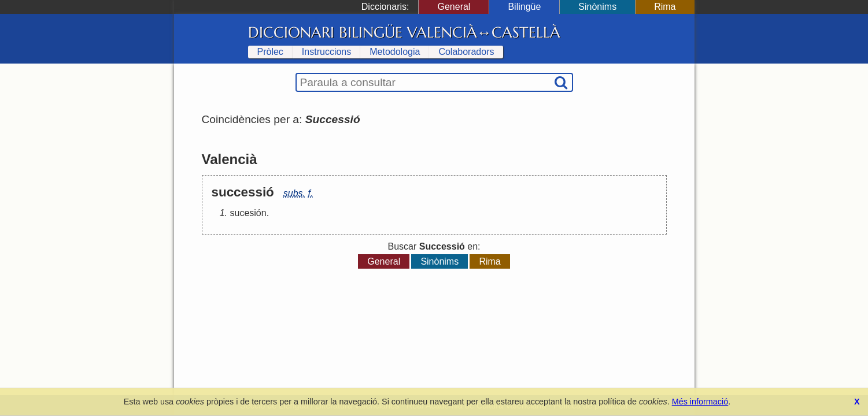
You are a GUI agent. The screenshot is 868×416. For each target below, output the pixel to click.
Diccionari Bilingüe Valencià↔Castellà (405, 32)
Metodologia (395, 52)
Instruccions (326, 52)
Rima (665, 7)
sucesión (248, 213)
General (454, 7)
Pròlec (270, 52)
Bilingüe (524, 7)
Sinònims (597, 7)
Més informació (700, 402)
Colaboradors (466, 52)
